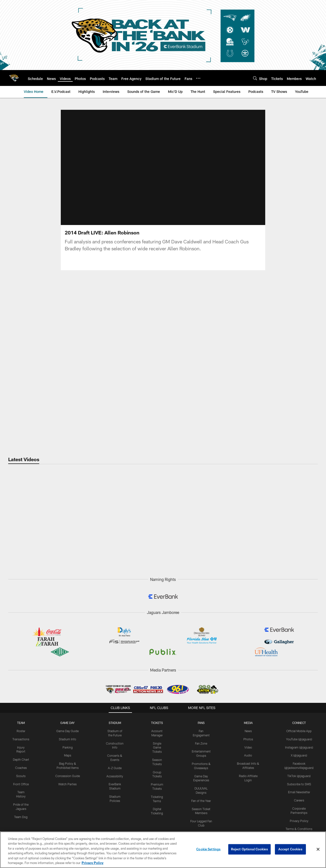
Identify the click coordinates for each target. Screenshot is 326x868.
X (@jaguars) (299, 755)
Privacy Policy (299, 821)
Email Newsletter (299, 792)
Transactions (21, 739)
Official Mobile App (299, 731)
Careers (299, 800)
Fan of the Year (201, 801)
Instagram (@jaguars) (299, 747)
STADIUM (115, 723)
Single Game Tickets (157, 748)
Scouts (21, 776)
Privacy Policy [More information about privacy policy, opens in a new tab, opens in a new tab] (93, 863)
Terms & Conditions (299, 829)
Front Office (21, 784)
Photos (248, 739)
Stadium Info (67, 739)
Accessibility (115, 776)
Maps (68, 755)
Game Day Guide (67, 731)
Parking (68, 747)
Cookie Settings (208, 849)
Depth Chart (21, 759)
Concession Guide (68, 776)
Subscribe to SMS (299, 784)
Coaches (21, 768)
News (248, 731)
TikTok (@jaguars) (299, 776)
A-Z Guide (115, 768)
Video (248, 747)
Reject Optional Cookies (249, 849)
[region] (163, 850)
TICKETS (157, 723)
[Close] (318, 849)
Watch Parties (67, 784)
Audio (248, 755)
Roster (21, 731)
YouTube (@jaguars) (299, 739)
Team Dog (21, 817)
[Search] (255, 78)
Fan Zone (201, 743)
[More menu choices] (198, 78)
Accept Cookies (290, 849)
